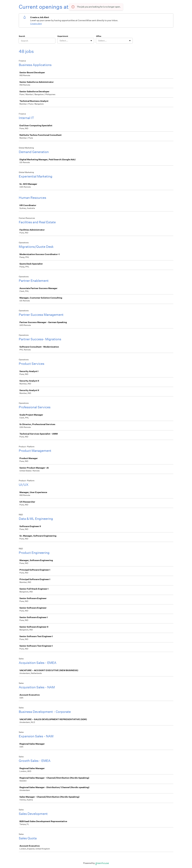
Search (22, 36)
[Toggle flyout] (91, 41)
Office (99, 36)
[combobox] (60, 41)
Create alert (36, 24)
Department (63, 36)
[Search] (37, 41)
